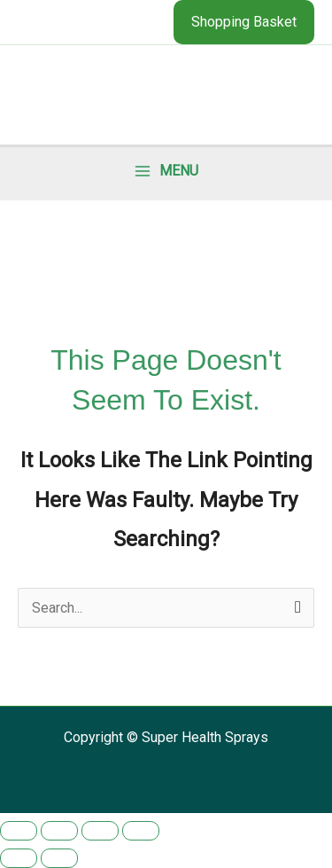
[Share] (100, 831)
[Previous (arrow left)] (19, 858)
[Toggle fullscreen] (59, 831)
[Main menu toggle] (166, 171)
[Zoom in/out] (19, 831)
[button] (244, 22)
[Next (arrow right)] (59, 858)
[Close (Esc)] (141, 831)
